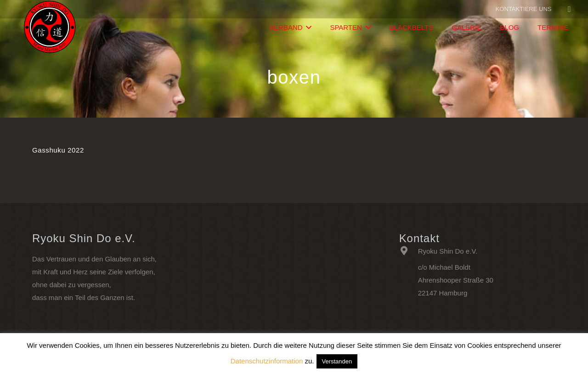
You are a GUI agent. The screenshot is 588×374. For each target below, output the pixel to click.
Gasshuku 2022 (58, 150)
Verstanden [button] (337, 361)
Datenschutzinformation (267, 361)
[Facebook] (570, 9)
